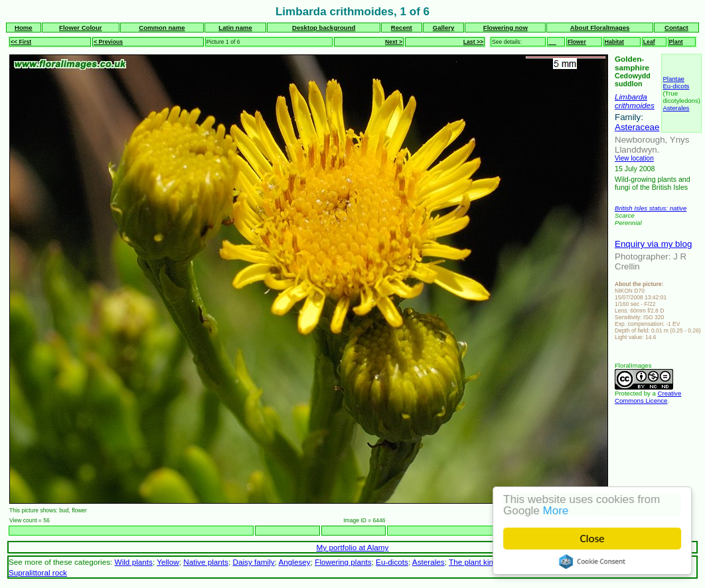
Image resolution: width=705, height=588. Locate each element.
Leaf (649, 42)
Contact (676, 28)
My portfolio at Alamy (353, 547)
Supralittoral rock (38, 572)
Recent (402, 28)
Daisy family (253, 562)
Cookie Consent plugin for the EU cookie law (593, 561)
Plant (676, 42)
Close (593, 539)
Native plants (206, 562)
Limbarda (631, 97)
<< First (21, 42)
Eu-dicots (676, 86)
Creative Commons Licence (648, 397)
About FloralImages (600, 28)
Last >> (473, 42)
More (557, 511)
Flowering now (506, 28)
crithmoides (635, 105)
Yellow (168, 562)
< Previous (108, 42)
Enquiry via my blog (653, 244)
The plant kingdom (481, 562)
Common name (162, 28)
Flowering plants (343, 562)
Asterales (676, 108)
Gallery (444, 28)
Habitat (614, 42)
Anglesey (295, 562)
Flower (577, 42)
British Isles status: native (651, 208)
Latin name (235, 28)
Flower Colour (81, 28)
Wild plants (134, 562)
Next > (394, 42)
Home (24, 28)
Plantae (673, 79)
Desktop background (324, 28)
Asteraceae (637, 127)
